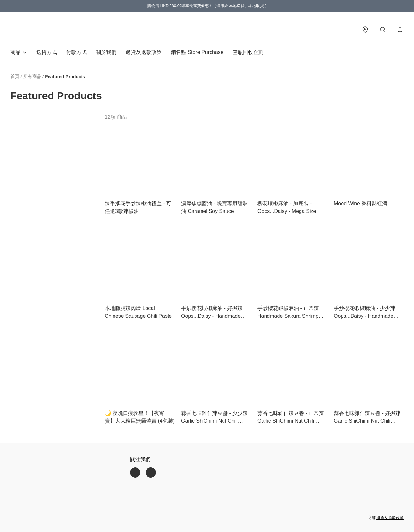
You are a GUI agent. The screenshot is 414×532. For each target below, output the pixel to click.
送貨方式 (47, 53)
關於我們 (106, 53)
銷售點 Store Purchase (197, 53)
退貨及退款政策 (144, 53)
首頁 (15, 77)
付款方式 (76, 53)
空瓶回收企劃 (248, 53)
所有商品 (32, 77)
